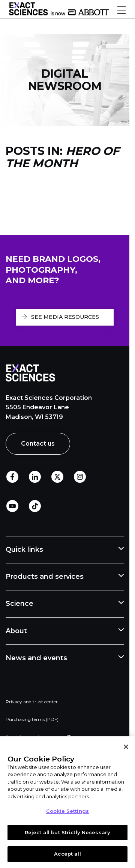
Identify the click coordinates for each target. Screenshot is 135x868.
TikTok (35, 506)
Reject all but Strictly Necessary (67, 832)
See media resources (65, 317)
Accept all (67, 854)
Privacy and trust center (32, 702)
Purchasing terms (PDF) (32, 719)
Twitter (57, 477)
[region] (67, 802)
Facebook (12, 477)
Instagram (80, 477)
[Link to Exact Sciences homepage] (59, 14)
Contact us (38, 444)
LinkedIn (35, 477)
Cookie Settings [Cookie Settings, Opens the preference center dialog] (67, 811)
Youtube (12, 506)
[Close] (126, 747)
